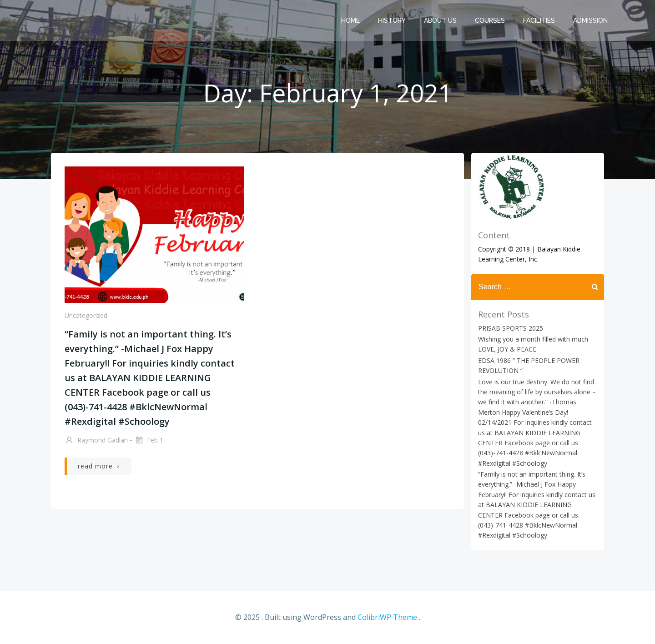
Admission (590, 20)
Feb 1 (149, 441)
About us (440, 20)
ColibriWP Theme (387, 617)
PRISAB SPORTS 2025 (511, 328)
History (392, 20)
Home (350, 20)
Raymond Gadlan (96, 441)
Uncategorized (86, 315)
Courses (490, 20)
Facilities (539, 20)
